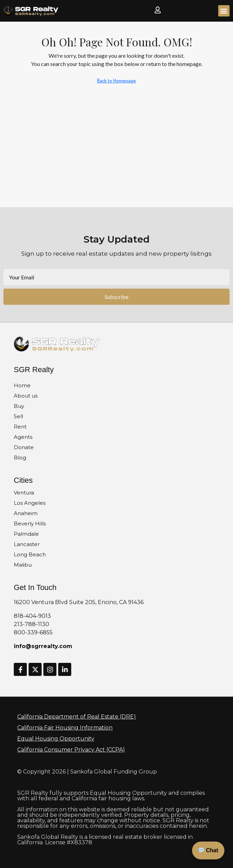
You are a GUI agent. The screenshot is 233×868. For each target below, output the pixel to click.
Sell (18, 416)
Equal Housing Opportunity (56, 739)
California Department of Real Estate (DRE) (77, 717)
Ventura (24, 493)
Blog (20, 458)
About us (26, 396)
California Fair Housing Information (65, 728)
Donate (24, 447)
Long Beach (30, 554)
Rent (20, 427)
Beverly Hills (30, 524)
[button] (224, 11)
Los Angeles (30, 503)
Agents (23, 437)
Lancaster (27, 544)
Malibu (23, 565)
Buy (19, 406)
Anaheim (26, 513)
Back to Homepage (116, 81)
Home (22, 385)
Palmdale (26, 534)
